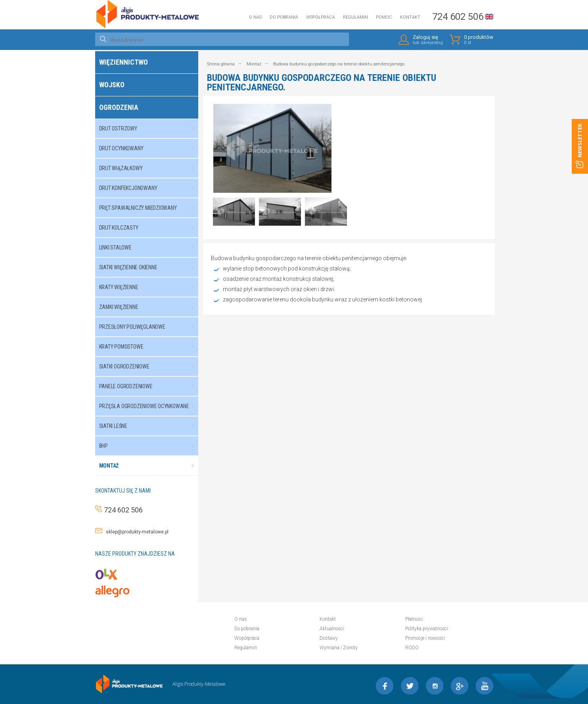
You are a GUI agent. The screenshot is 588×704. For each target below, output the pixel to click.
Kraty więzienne (150, 287)
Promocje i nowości (425, 638)
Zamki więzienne (150, 307)
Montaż (150, 466)
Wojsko (112, 85)
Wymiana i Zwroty (339, 648)
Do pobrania (284, 17)
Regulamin (355, 17)
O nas (255, 17)
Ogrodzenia (119, 107)
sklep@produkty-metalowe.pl (135, 532)
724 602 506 (458, 17)
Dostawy (329, 638)
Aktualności (332, 629)
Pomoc (384, 17)
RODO (412, 648)
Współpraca (321, 17)
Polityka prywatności (427, 629)
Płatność (414, 619)
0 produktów (479, 40)
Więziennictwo (124, 62)
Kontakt (410, 17)
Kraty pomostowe (150, 347)
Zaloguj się (428, 40)
